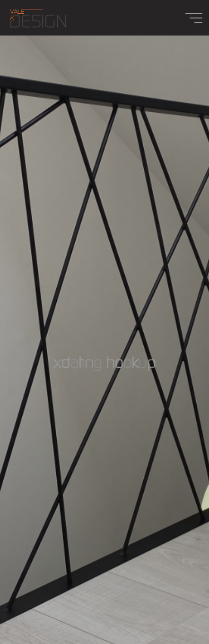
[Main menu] (194, 18)
